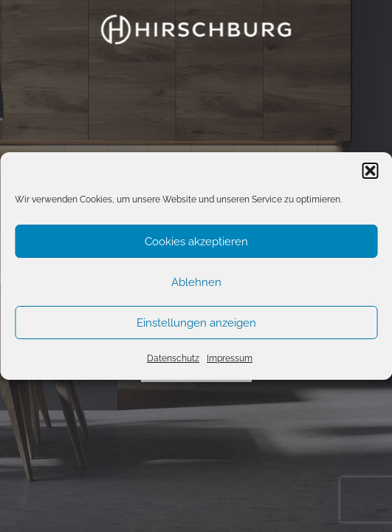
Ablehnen (196, 282)
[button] (370, 171)
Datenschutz (173, 358)
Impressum (230, 358)
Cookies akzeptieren (196, 242)
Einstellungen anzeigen (196, 323)
